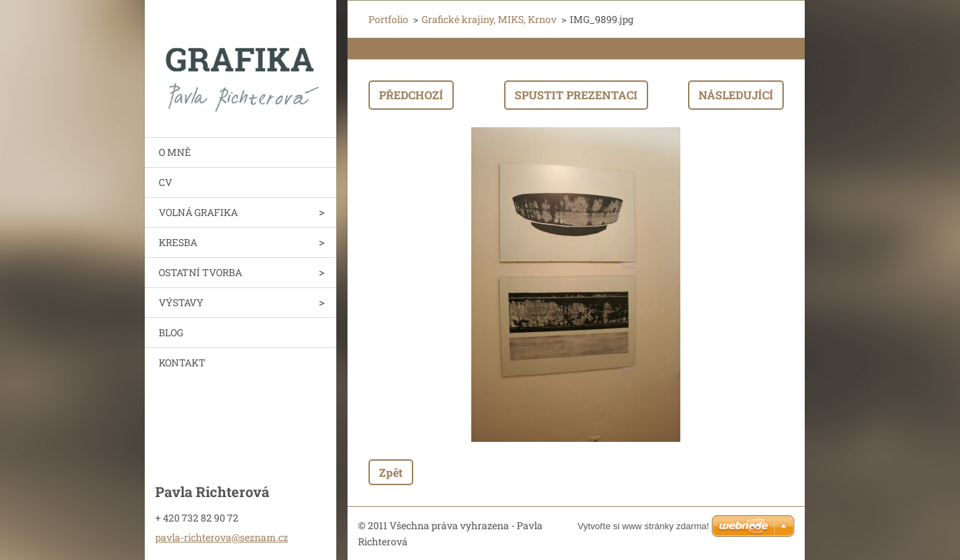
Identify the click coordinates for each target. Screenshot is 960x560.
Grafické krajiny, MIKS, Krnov (489, 19)
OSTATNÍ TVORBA (200, 272)
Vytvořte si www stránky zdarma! (643, 526)
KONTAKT (182, 362)
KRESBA (178, 242)
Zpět (391, 472)
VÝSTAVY (181, 302)
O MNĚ (175, 152)
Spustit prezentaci (576, 95)
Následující (736, 95)
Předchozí (411, 95)
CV (165, 182)
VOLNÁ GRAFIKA (198, 212)
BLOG (171, 332)
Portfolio (388, 19)
